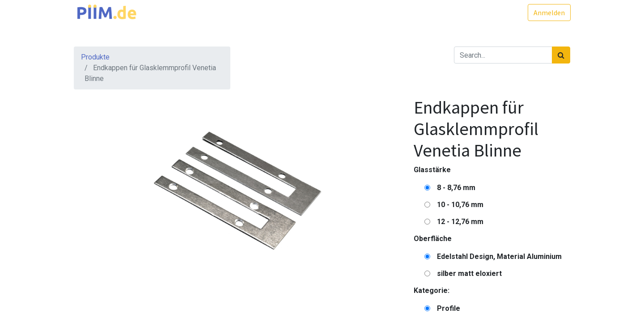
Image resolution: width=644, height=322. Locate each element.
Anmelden (549, 13)
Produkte (95, 57)
